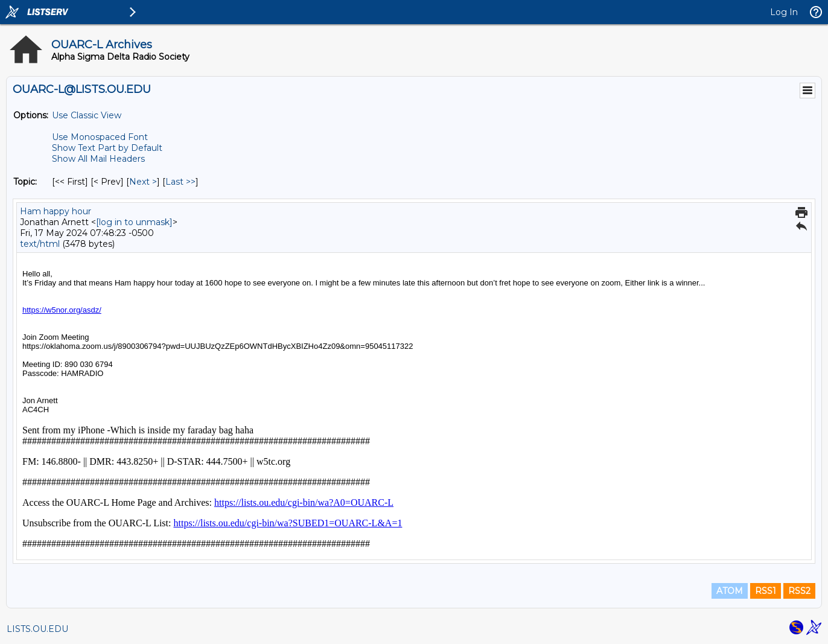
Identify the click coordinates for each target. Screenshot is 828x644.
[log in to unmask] (134, 222)
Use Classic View (87, 115)
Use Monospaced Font (100, 137)
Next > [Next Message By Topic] (143, 182)
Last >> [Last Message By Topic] (180, 182)
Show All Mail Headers (98, 159)
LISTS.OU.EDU (37, 629)
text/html (40, 244)
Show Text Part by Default (107, 148)
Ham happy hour (56, 211)
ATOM (730, 591)
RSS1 (766, 591)
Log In (784, 12)
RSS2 (799, 591)
